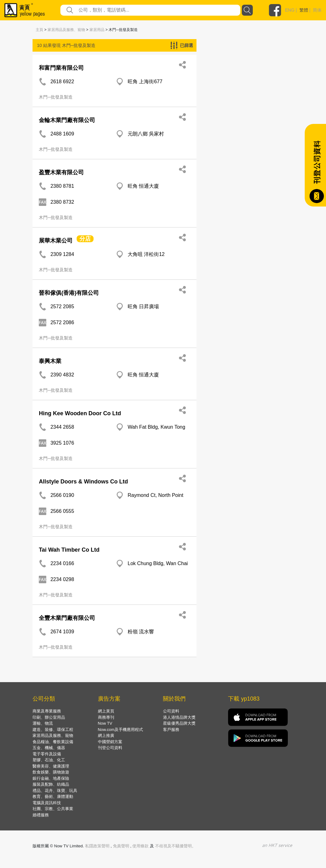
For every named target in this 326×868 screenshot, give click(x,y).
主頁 (39, 30)
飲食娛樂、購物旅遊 (51, 772)
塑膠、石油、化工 (49, 760)
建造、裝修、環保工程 (53, 730)
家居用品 (97, 30)
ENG (290, 10)
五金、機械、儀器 (49, 748)
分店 (85, 239)
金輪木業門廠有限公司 (67, 120)
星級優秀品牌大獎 (179, 723)
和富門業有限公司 (61, 68)
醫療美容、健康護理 (51, 766)
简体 (317, 10)
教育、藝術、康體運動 (53, 797)
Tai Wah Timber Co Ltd (69, 550)
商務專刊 (106, 717)
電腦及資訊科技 (47, 803)
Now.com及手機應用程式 (120, 730)
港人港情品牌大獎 (179, 717)
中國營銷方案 (110, 742)
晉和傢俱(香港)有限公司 (69, 293)
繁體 (304, 10)
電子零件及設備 (47, 754)
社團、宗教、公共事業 (53, 809)
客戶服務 (171, 730)
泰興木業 (50, 361)
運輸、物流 (43, 723)
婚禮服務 (41, 815)
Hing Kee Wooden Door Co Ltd (80, 413)
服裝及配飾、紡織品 (51, 784)
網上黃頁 (106, 711)
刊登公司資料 (110, 748)
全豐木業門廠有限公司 (67, 618)
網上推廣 (106, 735)
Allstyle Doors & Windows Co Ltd (83, 482)
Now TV (105, 723)
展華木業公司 (56, 241)
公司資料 (171, 711)
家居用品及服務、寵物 (66, 30)
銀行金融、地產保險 (51, 778)
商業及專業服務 (47, 711)
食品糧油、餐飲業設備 (53, 742)
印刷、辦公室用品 (49, 717)
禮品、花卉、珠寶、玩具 (55, 791)
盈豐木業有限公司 (61, 172)
